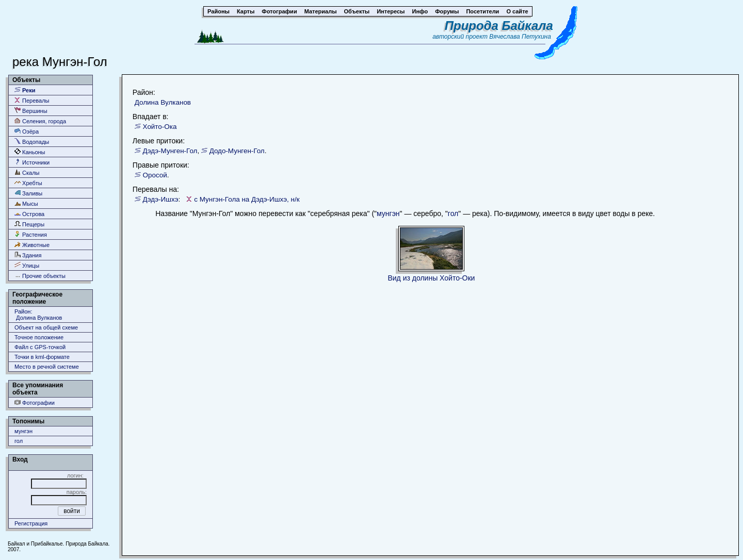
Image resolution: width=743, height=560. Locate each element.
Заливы (28, 193)
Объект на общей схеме (46, 327)
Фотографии (35, 402)
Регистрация (31, 523)
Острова (29, 214)
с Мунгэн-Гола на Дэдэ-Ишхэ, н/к (247, 199)
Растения (31, 234)
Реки (25, 90)
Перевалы (32, 100)
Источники (32, 162)
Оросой (155, 175)
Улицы (27, 265)
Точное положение (39, 337)
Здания (28, 255)
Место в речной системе (47, 367)
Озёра (27, 131)
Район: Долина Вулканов (38, 315)
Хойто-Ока (160, 127)
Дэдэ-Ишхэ (161, 199)
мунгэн (23, 431)
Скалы (27, 172)
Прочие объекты (40, 276)
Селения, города (40, 121)
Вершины (31, 111)
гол (19, 441)
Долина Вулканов (163, 102)
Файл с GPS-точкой (40, 347)
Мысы (26, 203)
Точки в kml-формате (42, 357)
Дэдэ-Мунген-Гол (170, 151)
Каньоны (30, 152)
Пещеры (29, 224)
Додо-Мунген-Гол (237, 151)
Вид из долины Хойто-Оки (431, 278)
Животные (32, 245)
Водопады (32, 142)
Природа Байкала (499, 26)
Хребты (28, 183)
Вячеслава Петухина (520, 37)
